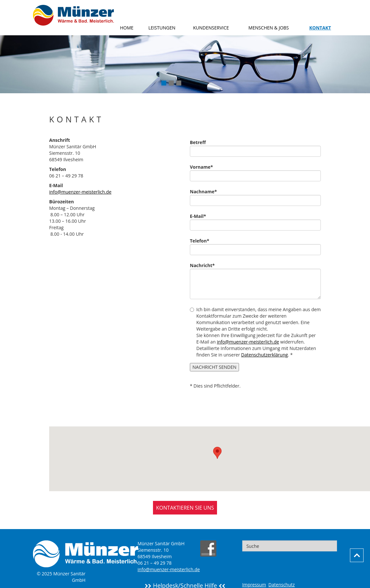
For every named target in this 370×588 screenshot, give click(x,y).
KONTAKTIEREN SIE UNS (185, 508)
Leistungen (162, 28)
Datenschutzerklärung (265, 355)
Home (127, 28)
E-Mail (200, 216)
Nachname (206, 191)
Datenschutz (282, 585)
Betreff (198, 142)
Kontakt (320, 28)
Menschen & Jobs (269, 28)
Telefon (202, 241)
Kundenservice (211, 28)
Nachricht (205, 265)
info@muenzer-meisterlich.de (80, 192)
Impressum (254, 585)
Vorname (204, 167)
